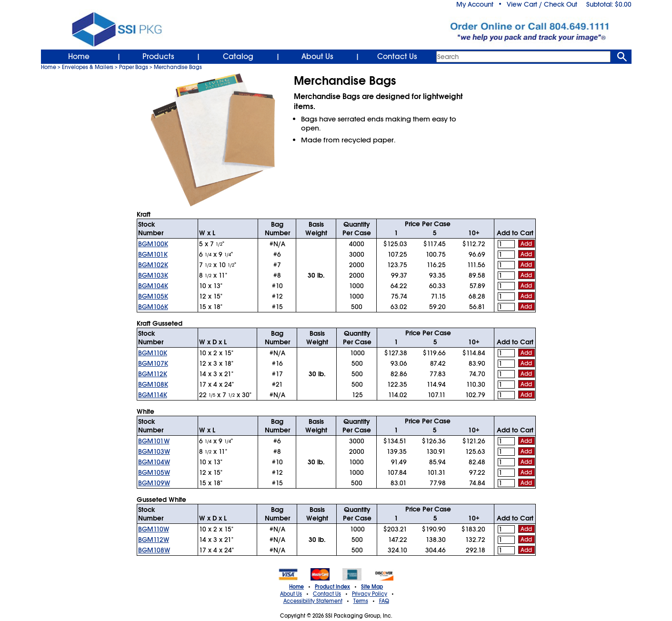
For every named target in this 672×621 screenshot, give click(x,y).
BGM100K (153, 244)
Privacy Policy (370, 594)
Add (526, 244)
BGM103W (154, 451)
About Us (317, 57)
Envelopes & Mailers (88, 67)
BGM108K (153, 384)
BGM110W (154, 529)
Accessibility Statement (313, 601)
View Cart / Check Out (542, 4)
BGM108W (154, 550)
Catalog (238, 57)
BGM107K (153, 363)
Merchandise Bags (178, 67)
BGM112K (153, 374)
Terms (361, 601)
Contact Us (397, 57)
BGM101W (154, 441)
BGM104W (154, 462)
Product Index (332, 587)
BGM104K (153, 286)
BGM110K (153, 353)
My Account (475, 4)
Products (158, 57)
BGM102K (153, 265)
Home (79, 57)
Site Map (372, 587)
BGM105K (153, 296)
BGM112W (154, 540)
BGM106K (153, 307)
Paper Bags (134, 67)
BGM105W (154, 472)
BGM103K (153, 275)
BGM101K (153, 254)
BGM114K (153, 395)
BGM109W (154, 483)
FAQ (384, 601)
